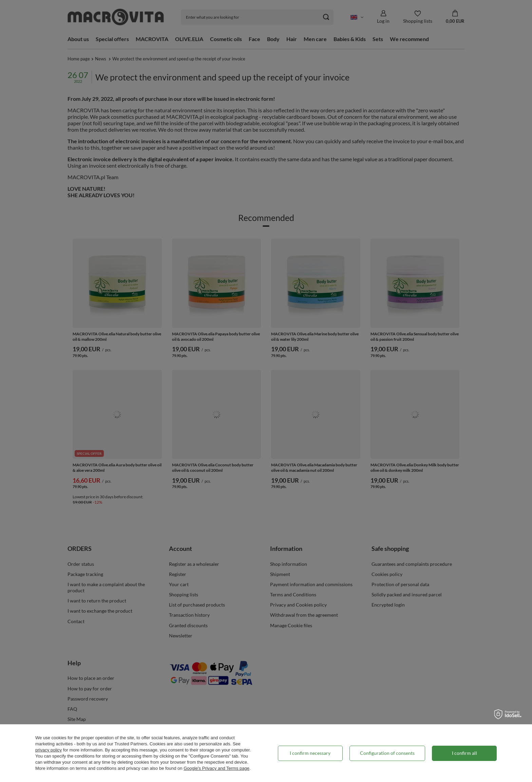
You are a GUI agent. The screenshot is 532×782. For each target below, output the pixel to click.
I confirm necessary (310, 753)
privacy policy (49, 750)
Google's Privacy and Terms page (216, 768)
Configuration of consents (387, 753)
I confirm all (464, 753)
